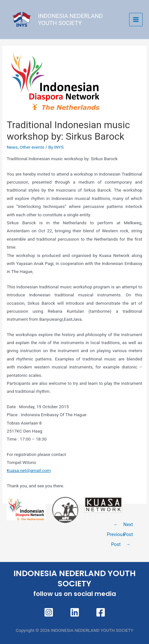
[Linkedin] (75, 612)
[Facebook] (101, 612)
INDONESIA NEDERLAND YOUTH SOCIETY (70, 19)
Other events (32, 147)
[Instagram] (49, 612)
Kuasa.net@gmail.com (29, 470)
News (12, 147)
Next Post (128, 526)
